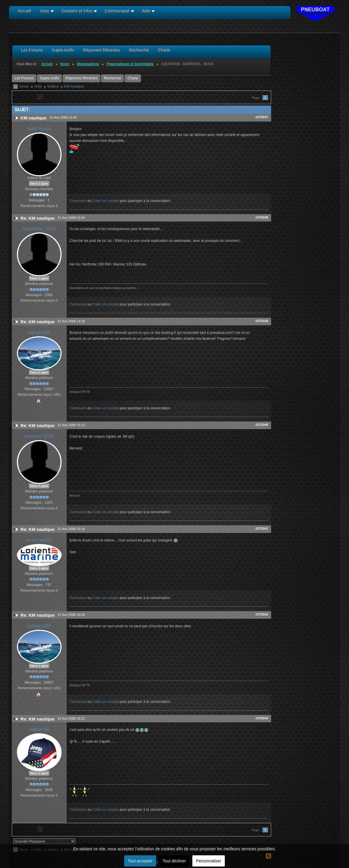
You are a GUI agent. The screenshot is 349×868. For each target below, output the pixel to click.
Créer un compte (105, 201)
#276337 (262, 117)
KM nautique (74, 86)
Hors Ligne (39, 183)
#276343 (262, 718)
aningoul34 (39, 333)
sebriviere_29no (39, 229)
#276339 (262, 321)
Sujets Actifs (49, 78)
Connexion (78, 201)
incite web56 (39, 540)
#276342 (262, 614)
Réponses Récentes (81, 78)
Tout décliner (174, 861)
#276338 (262, 217)
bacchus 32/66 (39, 436)
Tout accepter (140, 861)
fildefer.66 (39, 730)
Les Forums (24, 78)
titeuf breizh (39, 129)
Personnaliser (209, 861)
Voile (38, 86)
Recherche (112, 78)
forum (24, 86)
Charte (133, 78)
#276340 (262, 425)
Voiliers (53, 86)
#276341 (262, 529)
